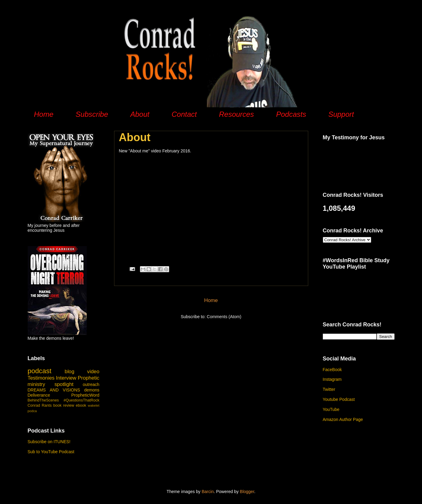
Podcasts (291, 114)
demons (92, 390)
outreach (91, 384)
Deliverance (39, 395)
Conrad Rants (40, 405)
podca (32, 411)
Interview (66, 378)
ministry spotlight (51, 384)
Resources (237, 114)
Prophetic (89, 378)
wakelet (94, 405)
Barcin (208, 492)
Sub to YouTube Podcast (51, 452)
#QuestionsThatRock (82, 400)
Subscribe (92, 114)
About (140, 114)
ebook (81, 405)
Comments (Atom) (224, 317)
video (93, 372)
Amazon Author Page (343, 419)
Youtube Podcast (339, 399)
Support (341, 114)
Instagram (332, 379)
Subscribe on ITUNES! (49, 442)
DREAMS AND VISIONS (54, 390)
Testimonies (41, 378)
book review (64, 405)
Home (44, 114)
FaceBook (332, 370)
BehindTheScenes (43, 400)
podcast (40, 371)
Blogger (247, 492)
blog (70, 372)
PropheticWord (85, 395)
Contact (184, 114)
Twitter (329, 389)
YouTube (331, 409)
